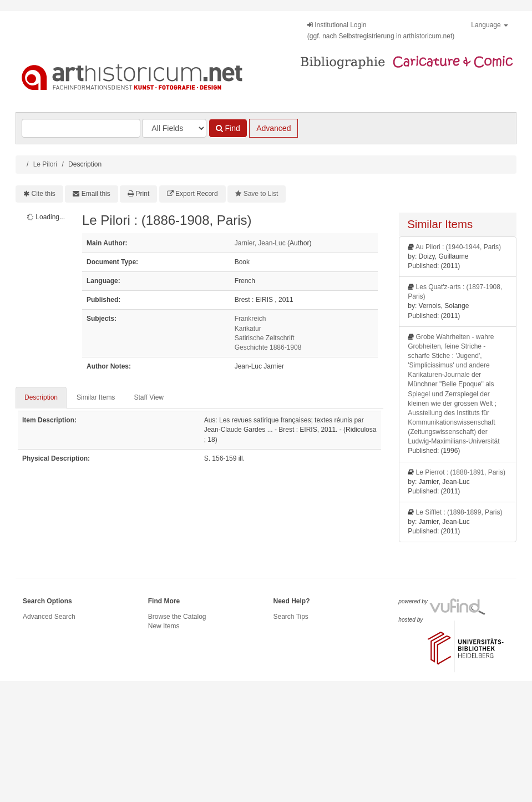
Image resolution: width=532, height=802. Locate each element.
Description (41, 397)
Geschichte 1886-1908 (268, 347)
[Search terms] (81, 128)
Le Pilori (45, 164)
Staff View (149, 397)
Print (143, 194)
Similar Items (96, 397)
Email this (96, 194)
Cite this (44, 194)
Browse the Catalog (177, 617)
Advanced (273, 128)
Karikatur (248, 329)
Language (490, 25)
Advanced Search (49, 617)
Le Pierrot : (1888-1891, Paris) (461, 472)
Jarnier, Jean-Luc (260, 243)
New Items (164, 626)
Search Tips (291, 617)
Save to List (261, 194)
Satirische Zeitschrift (265, 338)
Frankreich (250, 319)
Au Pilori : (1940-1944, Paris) (458, 247)
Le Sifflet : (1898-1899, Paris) (459, 512)
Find (228, 128)
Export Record (197, 194)
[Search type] (174, 128)
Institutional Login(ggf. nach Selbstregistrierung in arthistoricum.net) (381, 31)
